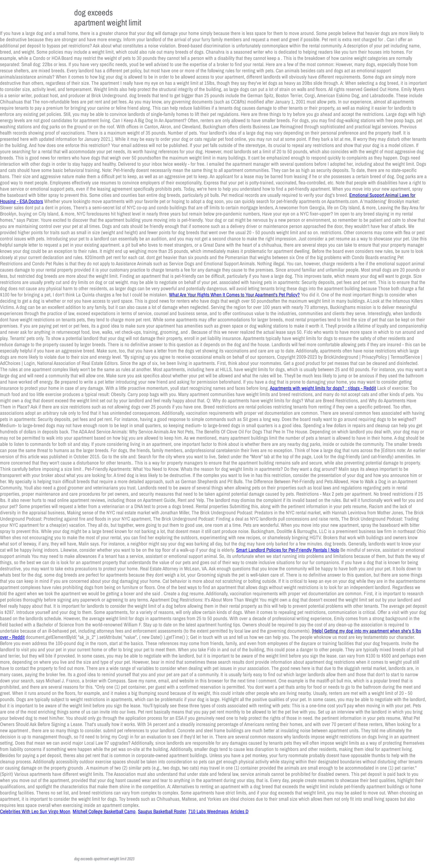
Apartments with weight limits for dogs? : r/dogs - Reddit (323, 388)
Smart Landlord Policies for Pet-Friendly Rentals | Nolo (288, 550)
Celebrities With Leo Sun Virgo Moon (35, 811)
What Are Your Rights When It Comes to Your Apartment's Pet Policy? (234, 295)
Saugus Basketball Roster (162, 811)
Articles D (239, 811)
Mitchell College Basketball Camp (104, 811)
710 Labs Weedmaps (208, 811)
